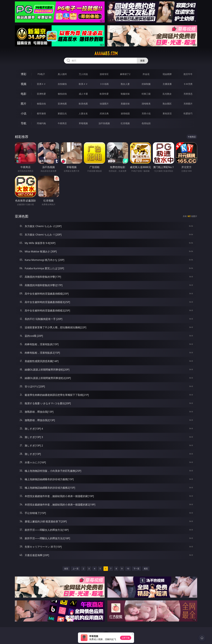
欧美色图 (83, 104)
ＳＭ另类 (188, 84)
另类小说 (146, 113)
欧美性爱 (104, 94)
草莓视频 (83, 123)
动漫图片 (104, 104)
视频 (24, 84)
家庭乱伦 (62, 113)
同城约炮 (41, 123)
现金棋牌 (167, 74)
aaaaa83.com (106, 53)
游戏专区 (104, 74)
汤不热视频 (104, 123)
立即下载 (126, 638)
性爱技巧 (188, 113)
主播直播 (167, 84)
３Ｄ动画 (104, 84)
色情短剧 (146, 123)
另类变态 (188, 94)
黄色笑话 (167, 113)
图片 (24, 104)
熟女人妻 (125, 84)
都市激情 (41, 113)
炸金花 (146, 74)
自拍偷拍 (62, 84)
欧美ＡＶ (83, 84)
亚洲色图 (62, 104)
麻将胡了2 (125, 74)
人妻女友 (83, 113)
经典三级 (146, 94)
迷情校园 (125, 113)
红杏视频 (125, 123)
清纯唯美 (146, 104)
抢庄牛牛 (188, 74)
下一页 (136, 569)
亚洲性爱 (41, 94)
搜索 (142, 61)
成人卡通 (83, 94)
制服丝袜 (125, 94)
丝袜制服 (146, 84)
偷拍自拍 (62, 94)
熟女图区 (167, 104)
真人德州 (62, 74)
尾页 (146, 569)
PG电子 (41, 74)
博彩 (24, 74)
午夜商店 (62, 123)
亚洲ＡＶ (41, 84)
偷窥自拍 (41, 104)
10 (128, 569)
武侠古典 (104, 113)
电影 (24, 94)
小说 (24, 113)
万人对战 (83, 74)
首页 (66, 569)
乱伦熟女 (167, 94)
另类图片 (188, 104)
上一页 (76, 569)
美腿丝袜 (125, 104)
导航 (24, 123)
